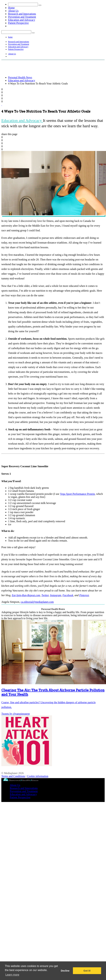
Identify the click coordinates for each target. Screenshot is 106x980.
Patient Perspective (18, 23)
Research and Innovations (22, 14)
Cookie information (38, 776)
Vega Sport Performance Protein (77, 494)
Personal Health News (20, 77)
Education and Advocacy (22, 20)
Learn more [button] (12, 975)
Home (11, 8)
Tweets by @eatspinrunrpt (16, 714)
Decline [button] (65, 971)
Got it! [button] (87, 971)
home (10, 37)
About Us (13, 11)
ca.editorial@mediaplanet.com (37, 602)
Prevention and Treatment (22, 17)
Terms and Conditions (13, 776)
